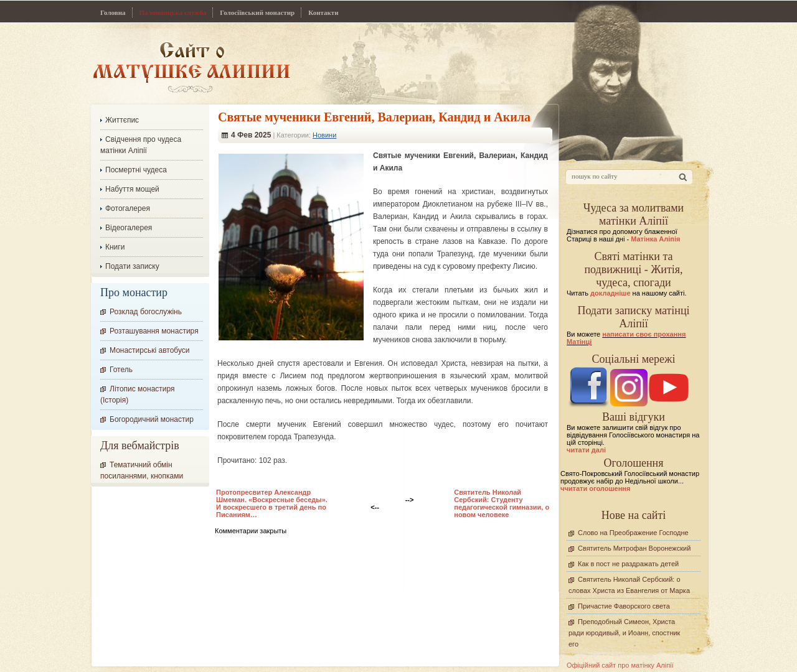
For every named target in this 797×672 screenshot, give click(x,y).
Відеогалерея (129, 228)
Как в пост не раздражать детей (628, 564)
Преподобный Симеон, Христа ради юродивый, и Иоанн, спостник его (624, 633)
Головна (113, 12)
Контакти (323, 12)
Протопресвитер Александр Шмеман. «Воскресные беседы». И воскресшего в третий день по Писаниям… (272, 503)
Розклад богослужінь (146, 312)
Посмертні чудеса (136, 170)
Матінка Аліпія (655, 239)
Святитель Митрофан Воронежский (634, 548)
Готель (121, 370)
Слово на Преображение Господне (633, 533)
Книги (115, 247)
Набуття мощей (132, 189)
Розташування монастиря (154, 331)
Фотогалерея (128, 208)
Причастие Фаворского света (624, 606)
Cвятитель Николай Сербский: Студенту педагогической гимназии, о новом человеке (502, 503)
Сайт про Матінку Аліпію (191, 67)
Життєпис (122, 120)
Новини (324, 135)
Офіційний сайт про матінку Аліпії (620, 665)
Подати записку (132, 266)
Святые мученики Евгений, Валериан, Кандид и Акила (374, 117)
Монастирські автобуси (149, 350)
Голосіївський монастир (257, 12)
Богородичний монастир (152, 419)
